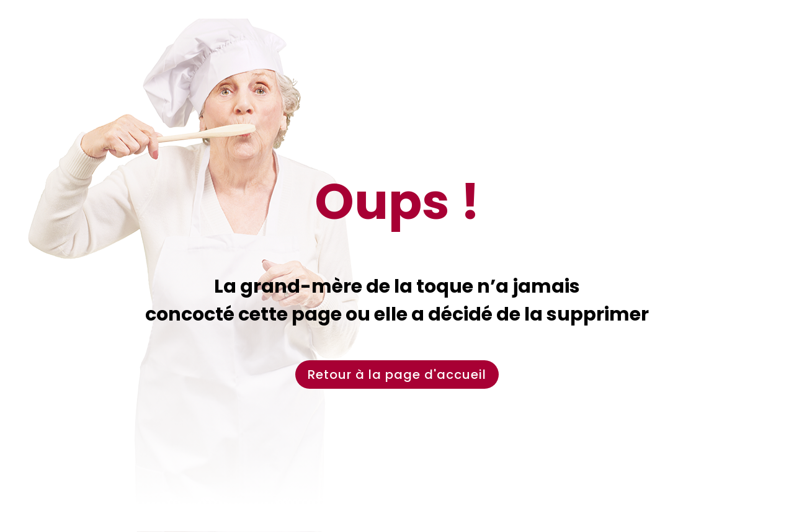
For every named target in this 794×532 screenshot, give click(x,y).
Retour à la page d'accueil (397, 375)
